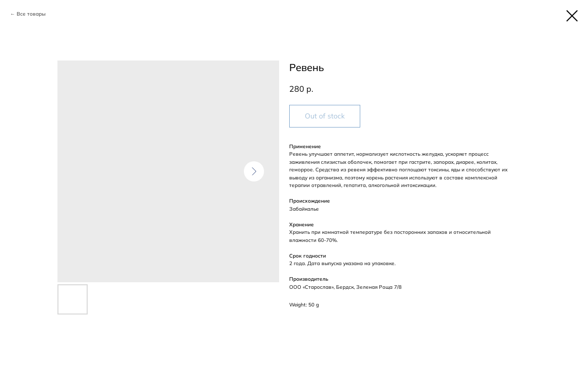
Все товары (31, 14)
